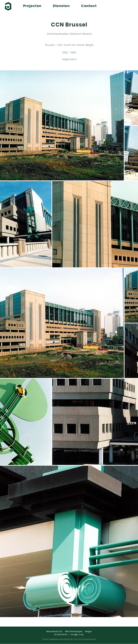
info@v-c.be (77, 635)
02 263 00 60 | (62, 635)
